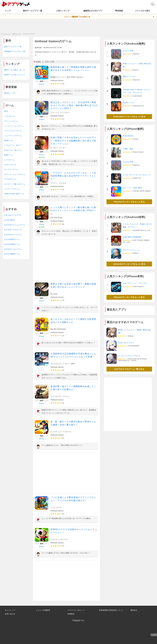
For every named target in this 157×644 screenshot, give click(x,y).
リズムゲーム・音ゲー (13, 145)
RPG (6, 111)
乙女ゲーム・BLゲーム (13, 150)
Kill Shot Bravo (57, 218)
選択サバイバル (129, 77)
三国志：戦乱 (128, 149)
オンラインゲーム (11, 169)
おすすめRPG (10, 220)
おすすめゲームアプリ (13, 215)
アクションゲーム (11, 121)
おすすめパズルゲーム (13, 230)
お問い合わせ (10, 614)
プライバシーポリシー (76, 610)
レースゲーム (9, 160)
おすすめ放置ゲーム (12, 244)
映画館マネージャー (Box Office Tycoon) (67, 77)
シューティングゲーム (13, 136)
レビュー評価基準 (43, 610)
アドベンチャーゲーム (13, 131)
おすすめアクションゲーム (15, 225)
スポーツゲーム (10, 165)
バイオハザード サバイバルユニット (137, 175)
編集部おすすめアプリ (93, 11)
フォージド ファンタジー (60, 113)
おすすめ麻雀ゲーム (12, 254)
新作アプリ (17, 34)
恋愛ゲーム (9, 155)
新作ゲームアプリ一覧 (33, 11)
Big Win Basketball (58, 329)
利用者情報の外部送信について (111, 610)
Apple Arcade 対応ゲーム (14, 194)
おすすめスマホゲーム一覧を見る (129, 369)
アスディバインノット (132, 250)
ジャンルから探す (143, 11)
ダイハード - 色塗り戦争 (132, 188)
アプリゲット (5, 34)
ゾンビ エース (56, 507)
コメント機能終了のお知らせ (77, 17)
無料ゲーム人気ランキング (15, 70)
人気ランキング (63, 11)
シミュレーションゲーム (14, 126)
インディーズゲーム (12, 189)
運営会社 (134, 610)
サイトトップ (10, 610)
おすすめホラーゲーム (13, 235)
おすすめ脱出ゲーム (12, 239)
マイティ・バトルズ (58, 183)
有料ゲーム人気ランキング (15, 75)
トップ (8, 11)
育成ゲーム (9, 140)
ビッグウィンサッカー (59, 539)
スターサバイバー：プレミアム (135, 283)
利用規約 (71, 614)
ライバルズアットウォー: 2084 (63, 364)
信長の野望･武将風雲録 (132, 237)
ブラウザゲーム (10, 179)
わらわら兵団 (128, 51)
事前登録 (119, 11)
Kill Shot (54, 294)
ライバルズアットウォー (60, 396)
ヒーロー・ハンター (58, 148)
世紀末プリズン (129, 103)
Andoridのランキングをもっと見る (129, 117)
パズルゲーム (9, 116)
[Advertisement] (78, 25)
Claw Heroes (128, 136)
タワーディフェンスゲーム (15, 174)
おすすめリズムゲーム (13, 249)
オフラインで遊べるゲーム (15, 184)
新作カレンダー (10, 93)
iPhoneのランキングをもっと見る (129, 202)
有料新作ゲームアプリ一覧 (15, 51)
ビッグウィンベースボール (61, 432)
